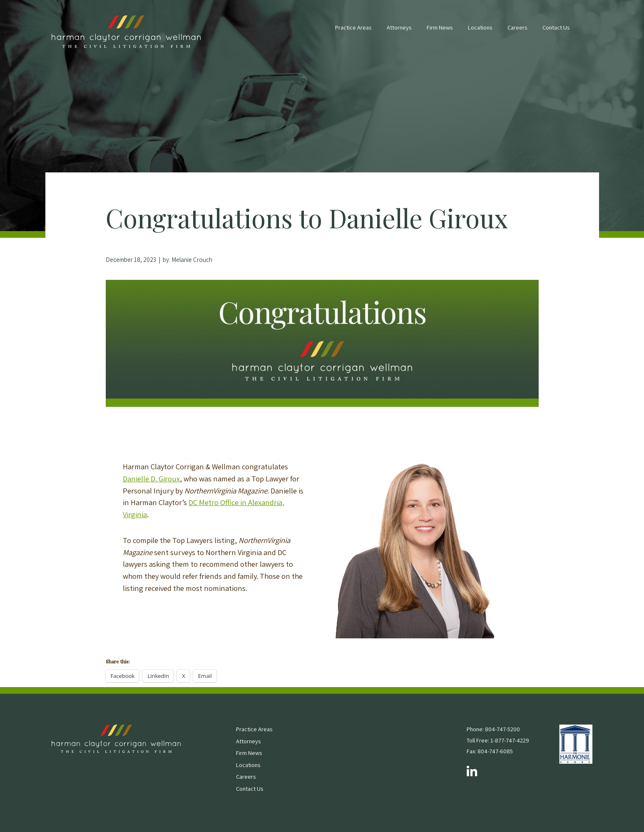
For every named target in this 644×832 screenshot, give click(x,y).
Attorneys (399, 27)
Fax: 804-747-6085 (490, 751)
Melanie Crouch (192, 260)
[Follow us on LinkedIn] (472, 772)
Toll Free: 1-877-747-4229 (498, 740)
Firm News (440, 27)
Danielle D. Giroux (151, 478)
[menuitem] (353, 32)
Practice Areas (353, 27)
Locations (480, 27)
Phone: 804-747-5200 (493, 729)
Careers (517, 27)
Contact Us (556, 27)
